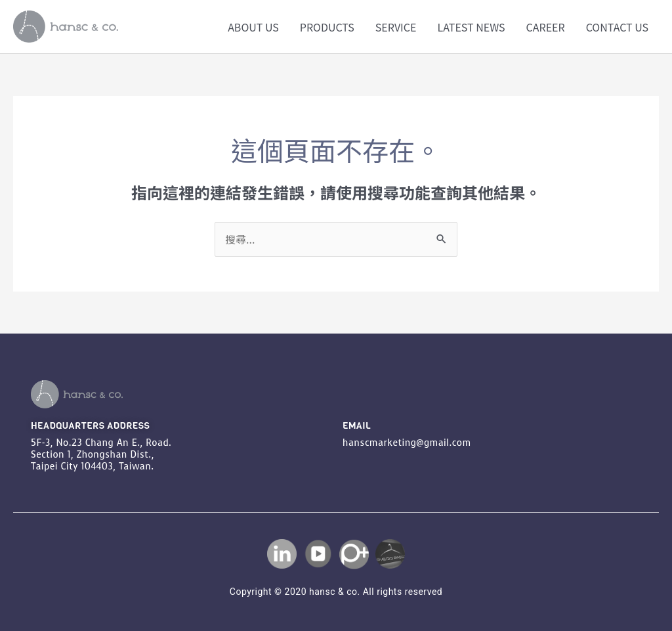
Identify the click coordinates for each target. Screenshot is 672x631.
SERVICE (396, 27)
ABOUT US (253, 27)
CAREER (546, 27)
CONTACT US (617, 27)
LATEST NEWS (471, 27)
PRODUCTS (327, 27)
